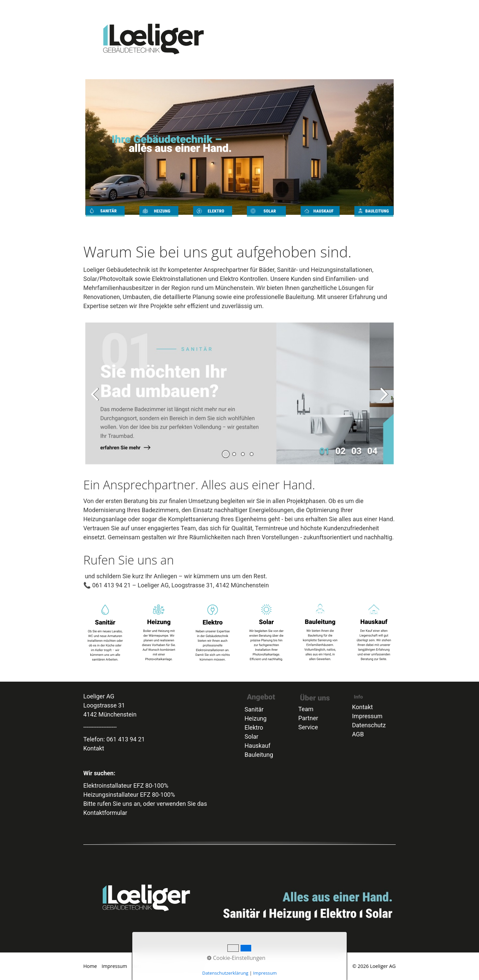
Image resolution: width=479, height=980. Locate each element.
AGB (383, 8)
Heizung (313, 8)
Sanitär (304, 8)
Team (375, 8)
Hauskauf (257, 746)
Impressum (367, 716)
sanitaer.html (105, 217)
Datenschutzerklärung (157, 966)
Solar (330, 8)
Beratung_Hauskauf (339, 8)
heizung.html (159, 218)
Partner (391, 8)
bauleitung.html (374, 218)
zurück (95, 399)
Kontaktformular (105, 813)
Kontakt (366, 8)
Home (296, 8)
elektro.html (213, 218)
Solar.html (266, 218)
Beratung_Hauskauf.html (320, 218)
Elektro (321, 8)
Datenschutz (369, 725)
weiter (384, 399)
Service (358, 8)
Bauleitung (349, 8)
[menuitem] (296, 8)
